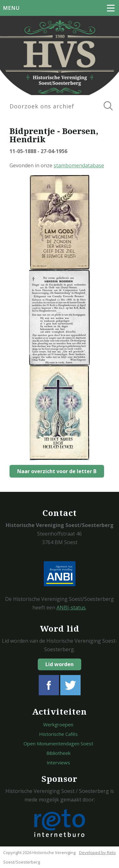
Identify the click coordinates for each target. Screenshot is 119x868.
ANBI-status (71, 608)
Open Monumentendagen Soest (58, 743)
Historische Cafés (58, 734)
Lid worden (60, 664)
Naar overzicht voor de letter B (57, 471)
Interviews (58, 762)
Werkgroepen (58, 724)
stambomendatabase (79, 165)
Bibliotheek (58, 753)
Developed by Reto (97, 852)
